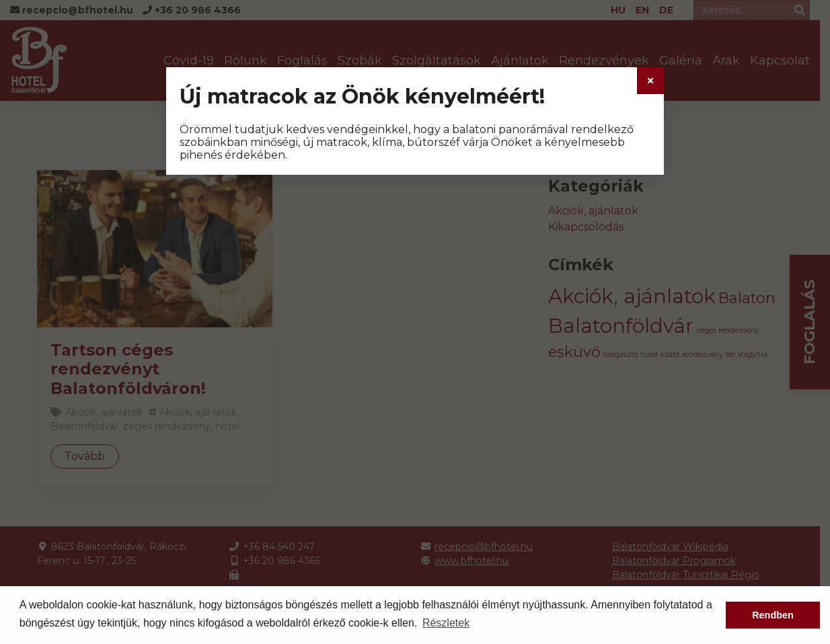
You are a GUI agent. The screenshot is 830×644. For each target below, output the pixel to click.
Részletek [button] (446, 623)
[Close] (650, 81)
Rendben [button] (773, 615)
